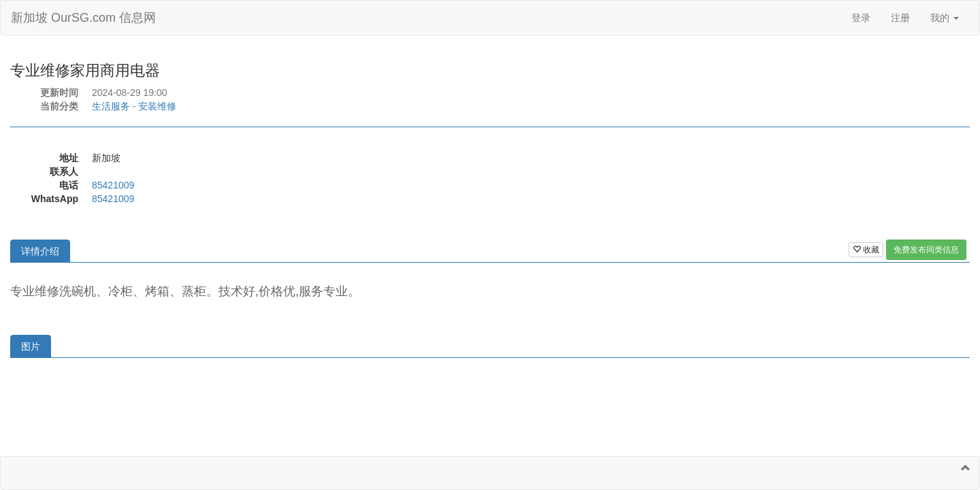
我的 (945, 18)
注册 (900, 18)
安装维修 (157, 106)
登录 (861, 18)
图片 (31, 346)
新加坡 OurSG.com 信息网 (83, 18)
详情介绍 (40, 251)
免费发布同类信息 (926, 250)
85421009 (113, 185)
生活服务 (111, 106)
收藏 (866, 250)
